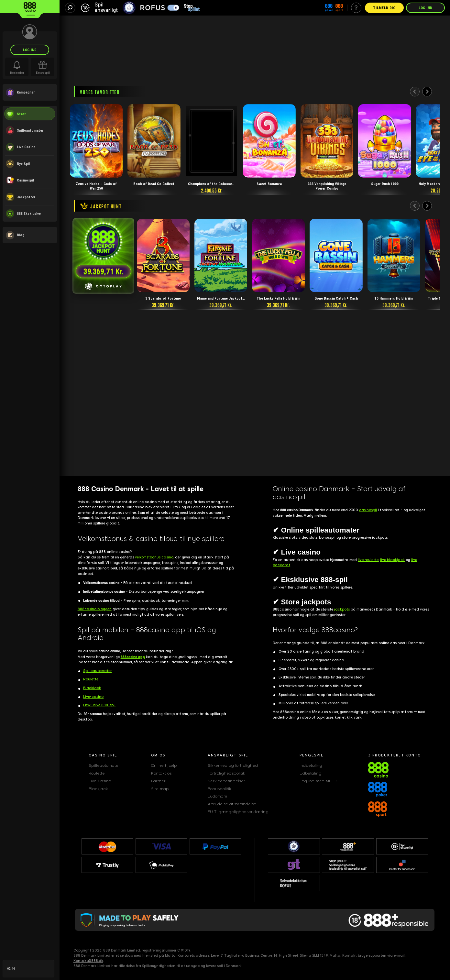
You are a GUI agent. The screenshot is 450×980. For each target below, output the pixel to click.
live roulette (368, 560)
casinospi (368, 510)
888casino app (133, 657)
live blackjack (392, 560)
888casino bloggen (95, 609)
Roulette (91, 679)
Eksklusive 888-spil (99, 705)
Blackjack (92, 688)
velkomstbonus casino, (154, 557)
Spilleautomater (97, 671)
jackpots (342, 609)
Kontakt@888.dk (88, 961)
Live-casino (93, 697)
